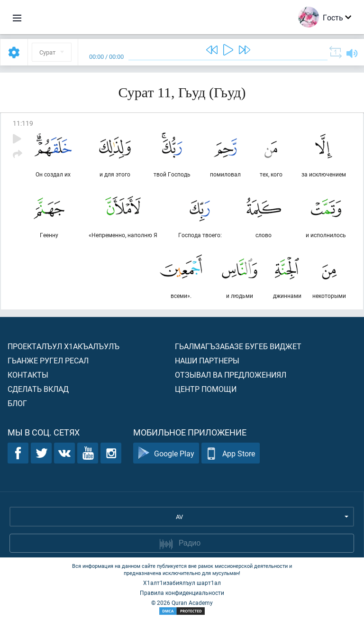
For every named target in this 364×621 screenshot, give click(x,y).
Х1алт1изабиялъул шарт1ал (182, 583)
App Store (231, 453)
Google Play (166, 453)
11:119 (23, 123)
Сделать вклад (38, 389)
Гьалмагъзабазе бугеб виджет (238, 346)
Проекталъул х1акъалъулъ (64, 346)
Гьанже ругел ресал (48, 360)
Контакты (28, 375)
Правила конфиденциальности (182, 593)
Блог (17, 403)
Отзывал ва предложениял (231, 375)
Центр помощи (206, 389)
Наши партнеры (207, 360)
